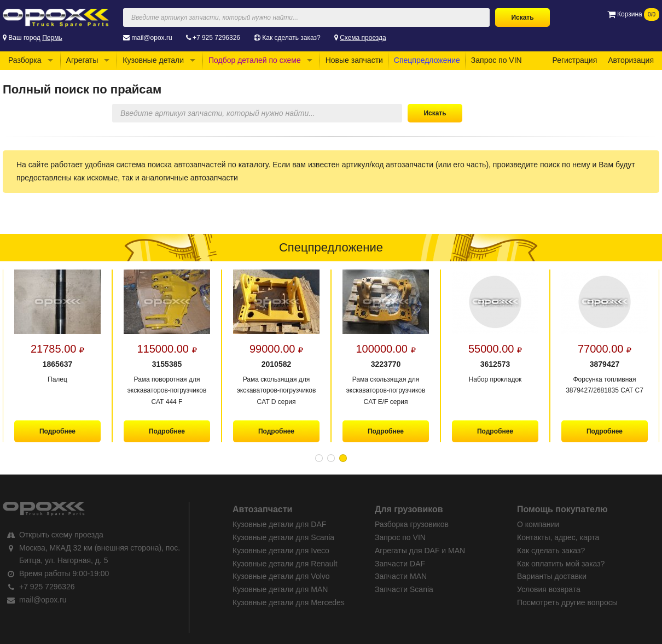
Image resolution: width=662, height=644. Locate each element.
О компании (538, 524)
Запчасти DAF (400, 564)
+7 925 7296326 (216, 38)
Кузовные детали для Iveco (281, 551)
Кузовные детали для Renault (285, 564)
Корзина (633, 14)
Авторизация (631, 60)
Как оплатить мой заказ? (561, 564)
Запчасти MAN (401, 576)
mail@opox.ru (152, 38)
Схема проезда (363, 38)
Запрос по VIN (496, 60)
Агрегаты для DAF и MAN (420, 551)
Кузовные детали (153, 60)
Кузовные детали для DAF (279, 524)
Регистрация (574, 60)
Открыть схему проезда (61, 535)
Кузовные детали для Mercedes (289, 602)
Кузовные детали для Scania (283, 537)
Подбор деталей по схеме (255, 60)
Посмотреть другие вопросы (567, 602)
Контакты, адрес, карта (558, 537)
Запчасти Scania (404, 589)
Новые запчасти (354, 60)
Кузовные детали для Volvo (281, 576)
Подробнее (57, 431)
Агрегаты (82, 60)
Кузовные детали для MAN (280, 589)
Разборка (25, 60)
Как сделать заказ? (291, 38)
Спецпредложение (427, 60)
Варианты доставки (552, 576)
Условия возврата (549, 589)
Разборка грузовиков (412, 524)
